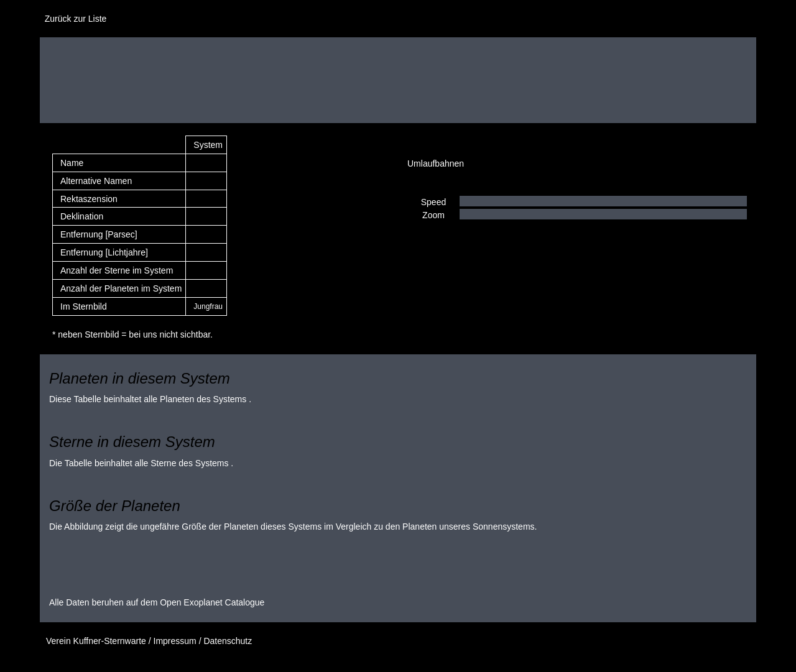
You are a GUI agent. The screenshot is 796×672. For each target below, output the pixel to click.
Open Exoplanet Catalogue (212, 602)
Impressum (175, 641)
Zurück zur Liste (73, 19)
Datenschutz (228, 641)
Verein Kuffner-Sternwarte (96, 641)
